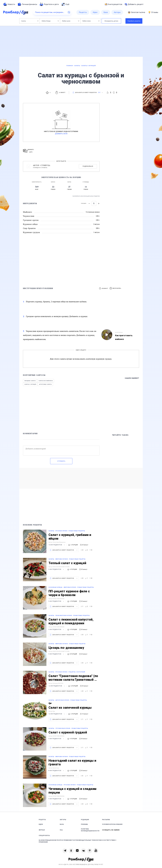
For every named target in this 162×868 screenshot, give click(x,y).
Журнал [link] (42, 830)
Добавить (134, 4)
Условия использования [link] (112, 824)
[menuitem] (9, 4)
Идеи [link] (41, 824)
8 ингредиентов (57, 771)
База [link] (62, 824)
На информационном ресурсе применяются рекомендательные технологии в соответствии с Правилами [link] (78, 841)
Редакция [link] (85, 820)
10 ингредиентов (57, 545)
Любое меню (91, 21)
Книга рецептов (113, 4)
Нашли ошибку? (132, 378)
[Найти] (69, 12)
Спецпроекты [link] (44, 836)
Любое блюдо (50, 21)
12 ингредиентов (57, 686)
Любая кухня (71, 21)
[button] (115, 288)
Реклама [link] (84, 824)
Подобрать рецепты (134, 21)
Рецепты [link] (42, 820)
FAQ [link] (61, 830)
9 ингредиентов (57, 569)
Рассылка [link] (106, 820)
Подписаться (88, 166)
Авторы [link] (63, 820)
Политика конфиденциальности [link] (90, 830)
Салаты (30, 21)
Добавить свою (61, 134)
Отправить (61, 461)
